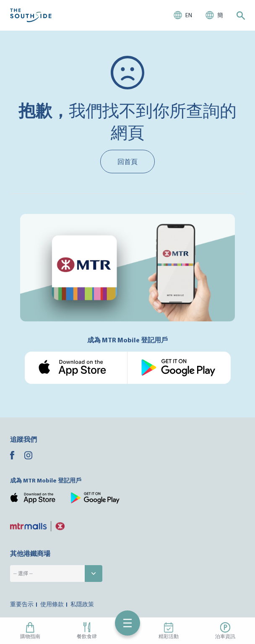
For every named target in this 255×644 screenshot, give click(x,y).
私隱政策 (82, 604)
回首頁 (127, 162)
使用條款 (52, 604)
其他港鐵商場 (30, 553)
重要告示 (22, 604)
